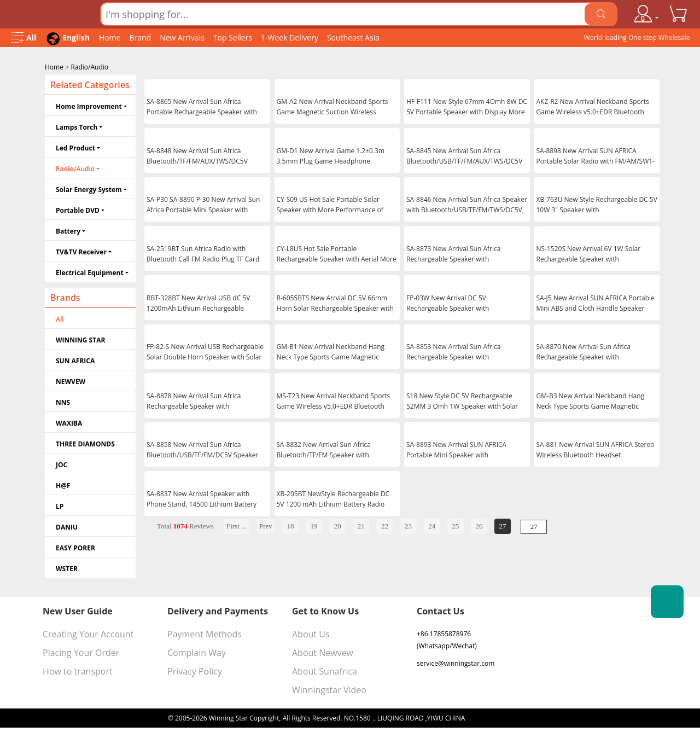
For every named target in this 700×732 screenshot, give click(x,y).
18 (290, 525)
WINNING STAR (80, 339)
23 (408, 525)
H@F (63, 484)
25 (455, 525)
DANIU (67, 526)
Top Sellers (233, 37)
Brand (140, 37)
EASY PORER (75, 547)
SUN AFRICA (75, 360)
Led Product (75, 147)
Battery (68, 230)
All (60, 318)
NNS (63, 401)
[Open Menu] (24, 38)
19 (314, 525)
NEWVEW (71, 380)
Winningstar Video (329, 689)
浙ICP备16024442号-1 (499, 717)
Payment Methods (205, 633)
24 (432, 525)
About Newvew (323, 652)
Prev (266, 525)
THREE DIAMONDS (85, 443)
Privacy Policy (195, 670)
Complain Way (197, 652)
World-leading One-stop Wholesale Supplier (637, 40)
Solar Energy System (89, 188)
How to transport (78, 670)
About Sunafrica (325, 670)
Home (110, 37)
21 (361, 525)
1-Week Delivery (290, 37)
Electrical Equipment (90, 272)
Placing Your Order (81, 652)
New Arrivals (182, 37)
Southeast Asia (353, 37)
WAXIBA (69, 422)
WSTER (67, 568)
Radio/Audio (89, 67)
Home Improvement (89, 105)
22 (385, 525)
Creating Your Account (88, 633)
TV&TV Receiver (81, 251)
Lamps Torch (77, 126)
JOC (62, 464)
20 (338, 525)
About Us (311, 633)
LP (60, 505)
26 (479, 525)
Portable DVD (78, 209)
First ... (237, 525)
